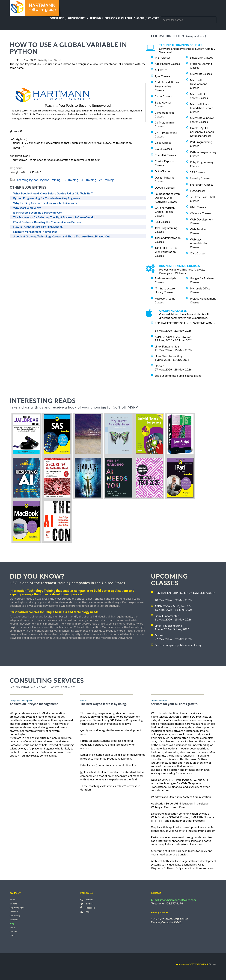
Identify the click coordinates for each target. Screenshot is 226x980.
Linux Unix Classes (201, 57)
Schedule (14, 912)
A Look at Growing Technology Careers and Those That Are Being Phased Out (62, 236)
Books (13, 936)
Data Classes (163, 171)
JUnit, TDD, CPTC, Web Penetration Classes (166, 252)
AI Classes (161, 70)
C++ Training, (88, 180)
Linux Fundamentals (167, 346)
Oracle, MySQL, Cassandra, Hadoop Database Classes (202, 132)
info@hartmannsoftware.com (178, 900)
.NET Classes (163, 57)
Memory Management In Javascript (35, 232)
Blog (12, 924)
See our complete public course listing (178, 376)
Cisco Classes (163, 143)
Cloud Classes (163, 149)
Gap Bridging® (17, 908)
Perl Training (105, 180)
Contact (154, 18)
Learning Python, (28, 180)
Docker (159, 366)
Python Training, (50, 180)
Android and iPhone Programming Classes (167, 86)
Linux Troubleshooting (168, 356)
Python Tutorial (54, 60)
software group (192, 964)
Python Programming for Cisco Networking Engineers (47, 198)
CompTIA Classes (165, 155)
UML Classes (198, 207)
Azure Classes (163, 96)
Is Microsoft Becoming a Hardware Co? (38, 212)
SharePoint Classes (202, 184)
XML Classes (198, 253)
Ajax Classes (162, 76)
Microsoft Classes (201, 74)
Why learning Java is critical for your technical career (46, 203)
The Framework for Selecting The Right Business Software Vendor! (55, 217)
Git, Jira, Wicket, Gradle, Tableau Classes (165, 212)
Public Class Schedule (119, 18)
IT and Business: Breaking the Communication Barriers (47, 222)
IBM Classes (162, 222)
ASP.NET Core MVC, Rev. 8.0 (173, 337)
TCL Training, (70, 180)
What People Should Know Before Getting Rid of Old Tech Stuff (53, 193)
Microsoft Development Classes (198, 84)
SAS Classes (197, 172)
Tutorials (14, 920)
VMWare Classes (200, 213)
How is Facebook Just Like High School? (38, 227)
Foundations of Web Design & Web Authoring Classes (167, 198)
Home (13, 900)
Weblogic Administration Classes (199, 243)
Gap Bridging (77, 18)
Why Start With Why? (27, 208)
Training (95, 18)
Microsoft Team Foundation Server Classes (201, 108)
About (140, 18)
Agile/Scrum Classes (167, 64)
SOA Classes (198, 191)
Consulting (57, 18)
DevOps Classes (165, 187)
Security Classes (200, 178)
